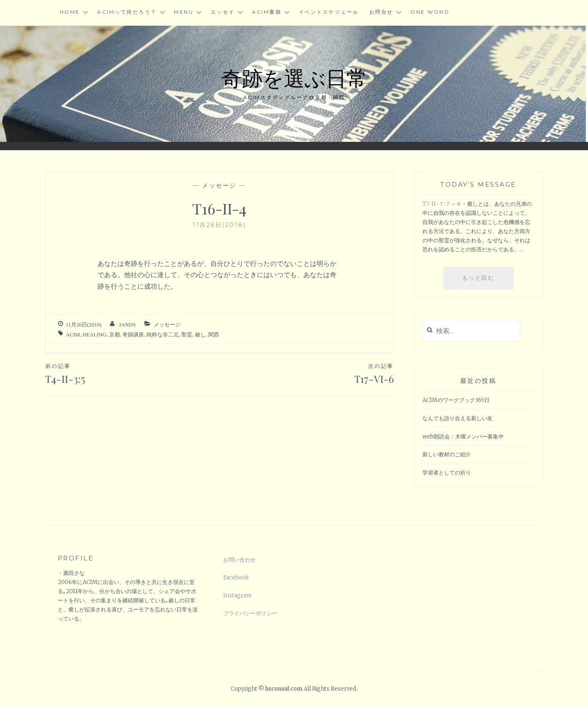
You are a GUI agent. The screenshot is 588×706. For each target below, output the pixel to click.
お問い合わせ (239, 560)
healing (95, 335)
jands (127, 325)
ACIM (73, 335)
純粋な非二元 (163, 335)
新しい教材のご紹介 (447, 454)
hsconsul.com (284, 689)
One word (430, 12)
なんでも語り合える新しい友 (457, 418)
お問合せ (381, 12)
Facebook (236, 578)
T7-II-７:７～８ (442, 204)
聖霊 (187, 335)
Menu (184, 12)
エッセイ (223, 12)
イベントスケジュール (329, 12)
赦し (200, 335)
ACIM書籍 (267, 12)
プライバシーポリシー (250, 613)
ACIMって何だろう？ (127, 12)
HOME (70, 12)
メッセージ (219, 185)
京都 (115, 335)
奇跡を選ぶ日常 (294, 77)
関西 (214, 335)
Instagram (237, 595)
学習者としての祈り (447, 473)
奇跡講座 (133, 335)
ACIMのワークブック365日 (456, 400)
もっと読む (483, 281)
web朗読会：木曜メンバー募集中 (463, 437)
